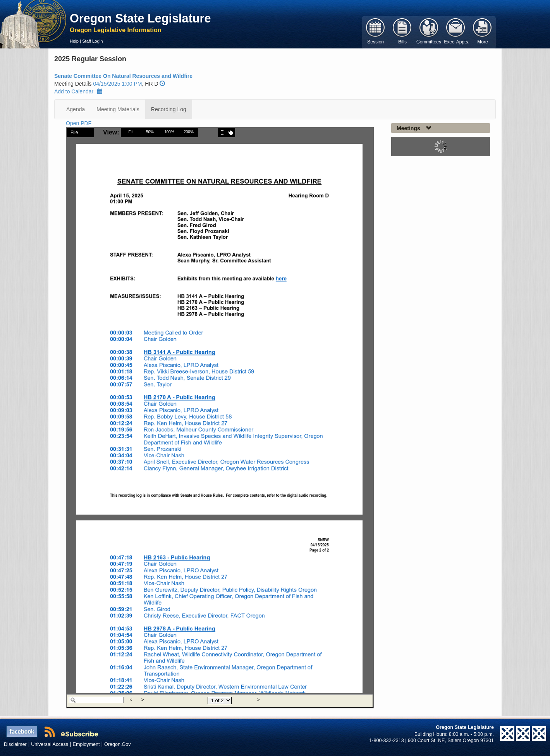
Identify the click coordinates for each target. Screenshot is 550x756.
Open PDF (79, 123)
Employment (86, 744)
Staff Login (92, 41)
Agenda (76, 109)
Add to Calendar (78, 91)
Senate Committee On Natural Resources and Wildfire (123, 76)
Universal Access (50, 744)
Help (74, 41)
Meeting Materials (118, 109)
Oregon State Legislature (140, 18)
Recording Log (169, 109)
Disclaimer (15, 744)
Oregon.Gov (118, 744)
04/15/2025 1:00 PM (117, 84)
